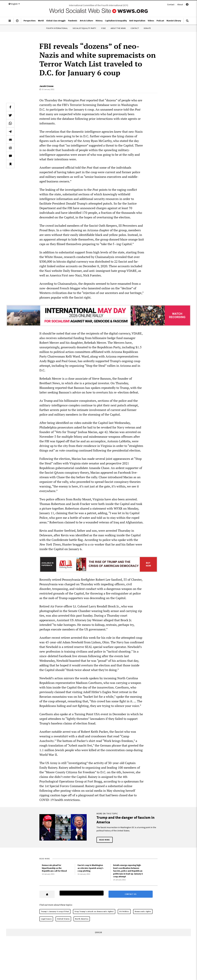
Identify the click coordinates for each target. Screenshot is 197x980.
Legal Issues (46, 919)
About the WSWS (118, 28)
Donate (147, 28)
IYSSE (103, 28)
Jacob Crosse (46, 86)
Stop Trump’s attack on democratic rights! (94, 911)
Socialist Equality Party (84, 28)
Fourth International (57, 28)
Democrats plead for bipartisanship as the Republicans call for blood (54, 868)
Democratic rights (143, 911)
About (180, 4)
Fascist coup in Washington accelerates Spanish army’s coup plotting (90, 868)
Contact (171, 4)
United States (63, 919)
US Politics (124, 911)
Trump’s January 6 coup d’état (55, 911)
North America (82, 919)
